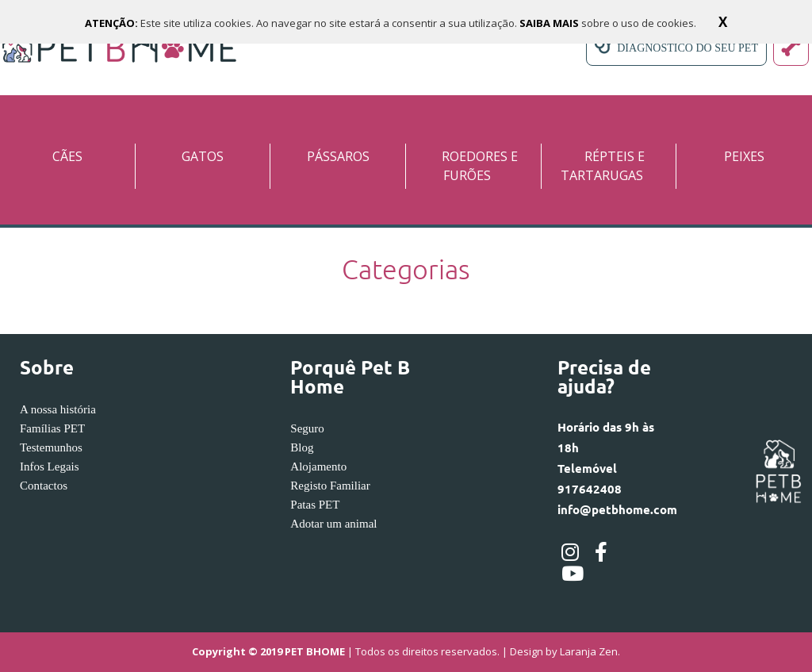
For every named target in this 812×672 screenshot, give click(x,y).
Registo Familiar (330, 486)
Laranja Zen (589, 652)
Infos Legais (50, 467)
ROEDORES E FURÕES (480, 166)
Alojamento (318, 467)
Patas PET (315, 505)
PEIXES (744, 156)
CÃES (67, 156)
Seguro (307, 428)
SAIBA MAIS (550, 23)
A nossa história (58, 409)
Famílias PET (52, 428)
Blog (302, 447)
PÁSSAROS (338, 156)
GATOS (203, 156)
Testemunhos (51, 447)
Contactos (44, 486)
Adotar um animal (333, 524)
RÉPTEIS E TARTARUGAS (603, 166)
